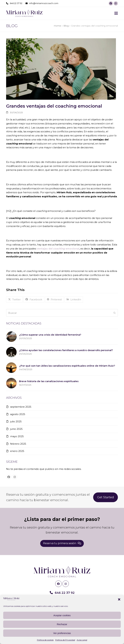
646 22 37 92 (16, 3)
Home (57, 26)
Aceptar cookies (62, 615)
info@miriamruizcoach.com (44, 3)
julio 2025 (16, 421)
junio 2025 (16, 429)
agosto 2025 (18, 414)
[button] (119, 599)
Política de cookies (45, 640)
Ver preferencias (62, 633)
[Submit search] (115, 313)
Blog (66, 26)
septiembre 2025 (21, 407)
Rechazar (62, 624)
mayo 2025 (17, 436)
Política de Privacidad (65, 640)
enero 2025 (17, 451)
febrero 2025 (18, 444)
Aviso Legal (82, 640)
